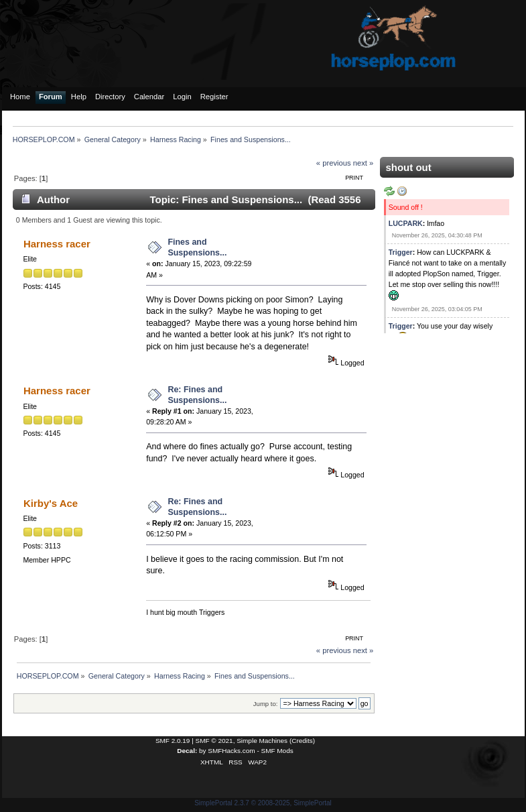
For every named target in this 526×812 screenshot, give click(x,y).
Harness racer (57, 244)
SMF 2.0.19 (173, 741)
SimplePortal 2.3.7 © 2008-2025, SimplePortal (263, 803)
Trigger (401, 252)
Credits (302, 741)
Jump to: (266, 704)
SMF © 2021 (214, 741)
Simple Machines (262, 741)
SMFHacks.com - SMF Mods (250, 751)
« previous (334, 163)
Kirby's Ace (51, 503)
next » (364, 163)
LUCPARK (406, 223)
